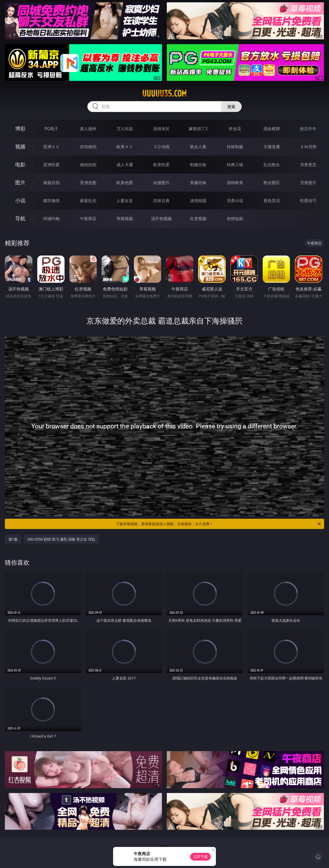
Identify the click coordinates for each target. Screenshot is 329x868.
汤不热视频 (161, 219)
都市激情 (51, 201)
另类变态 (308, 165)
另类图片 (308, 183)
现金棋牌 (272, 129)
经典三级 (235, 165)
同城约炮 (51, 219)
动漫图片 (161, 183)
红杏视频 (198, 219)
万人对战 (125, 129)
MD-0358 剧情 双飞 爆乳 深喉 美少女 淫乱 (61, 539)
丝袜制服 (235, 147)
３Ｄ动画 (161, 147)
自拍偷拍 (88, 147)
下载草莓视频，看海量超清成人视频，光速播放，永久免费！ (219, 524)
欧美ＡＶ (125, 147)
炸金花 (235, 129)
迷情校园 (198, 201)
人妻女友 (125, 201)
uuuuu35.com (164, 93)
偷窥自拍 (51, 183)
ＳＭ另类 (308, 147)
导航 (20, 218)
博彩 (20, 129)
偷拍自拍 (88, 165)
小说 (20, 200)
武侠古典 (161, 201)
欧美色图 (125, 183)
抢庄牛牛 (308, 129)
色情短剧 (235, 219)
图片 (20, 182)
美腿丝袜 (198, 183)
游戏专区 (161, 129)
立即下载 (200, 857)
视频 (20, 147)
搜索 (231, 107)
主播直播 (272, 147)
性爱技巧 (308, 201)
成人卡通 (125, 165)
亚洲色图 (88, 183)
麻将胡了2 (198, 129)
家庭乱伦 (88, 201)
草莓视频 (125, 219)
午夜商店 (88, 219)
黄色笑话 (272, 201)
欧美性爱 (161, 165)
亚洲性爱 (51, 165)
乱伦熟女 (272, 165)
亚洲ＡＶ (51, 147)
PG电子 (51, 129)
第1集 (13, 539)
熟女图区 (272, 183)
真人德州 (88, 129)
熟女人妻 (198, 147)
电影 (20, 164)
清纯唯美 (235, 183)
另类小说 (235, 201)
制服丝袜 (198, 165)
